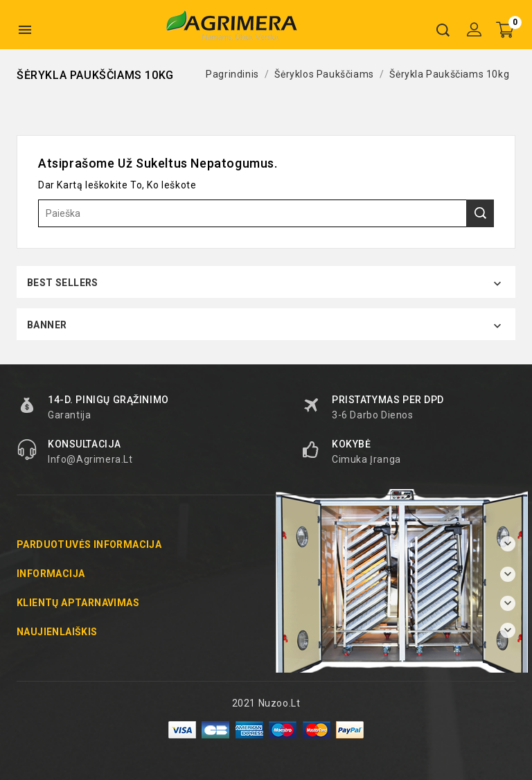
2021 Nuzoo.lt (266, 703)
